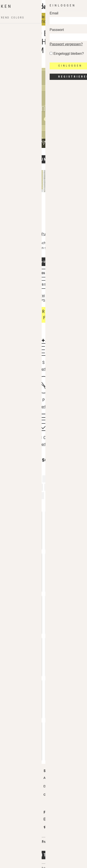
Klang (73, 495)
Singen (53, 487)
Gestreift (72, 479)
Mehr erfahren (43, 369)
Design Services (55, 786)
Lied (35, 479)
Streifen (28, 504)
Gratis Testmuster (55, 795)
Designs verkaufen (16, 819)
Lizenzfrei (37, 296)
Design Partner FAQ (17, 828)
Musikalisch (16, 495)
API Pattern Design (56, 778)
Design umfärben (44, 159)
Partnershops (12, 786)
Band (37, 495)
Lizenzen (9, 795)
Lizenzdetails (15, 296)
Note (11, 504)
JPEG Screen (45, 284)
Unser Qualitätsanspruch (20, 778)
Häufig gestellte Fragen (19, 803)
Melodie (55, 495)
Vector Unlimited (45, 262)
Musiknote (32, 487)
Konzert (51, 479)
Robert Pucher (41, 234)
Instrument (15, 479)
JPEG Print (45, 273)
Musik (12, 487)
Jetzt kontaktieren (44, 855)
